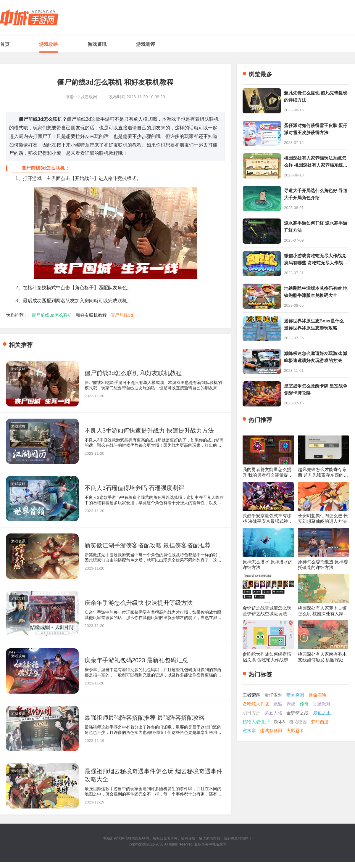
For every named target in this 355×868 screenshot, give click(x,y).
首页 (5, 44)
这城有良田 (271, 730)
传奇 (304, 704)
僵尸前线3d (122, 315)
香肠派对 (322, 704)
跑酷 (278, 704)
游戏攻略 (49, 44)
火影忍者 (295, 730)
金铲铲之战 (297, 713)
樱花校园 (298, 722)
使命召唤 (317, 695)
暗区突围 (295, 695)
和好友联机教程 (91, 315)
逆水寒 (249, 730)
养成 (291, 704)
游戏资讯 (97, 44)
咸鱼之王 (322, 713)
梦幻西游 (320, 722)
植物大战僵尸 (256, 722)
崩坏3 (279, 722)
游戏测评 (146, 44)
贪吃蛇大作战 (256, 704)
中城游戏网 (217, 844)
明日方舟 (251, 713)
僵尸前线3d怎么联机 (52, 315)
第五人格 (273, 713)
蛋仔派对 (273, 695)
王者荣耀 (251, 695)
